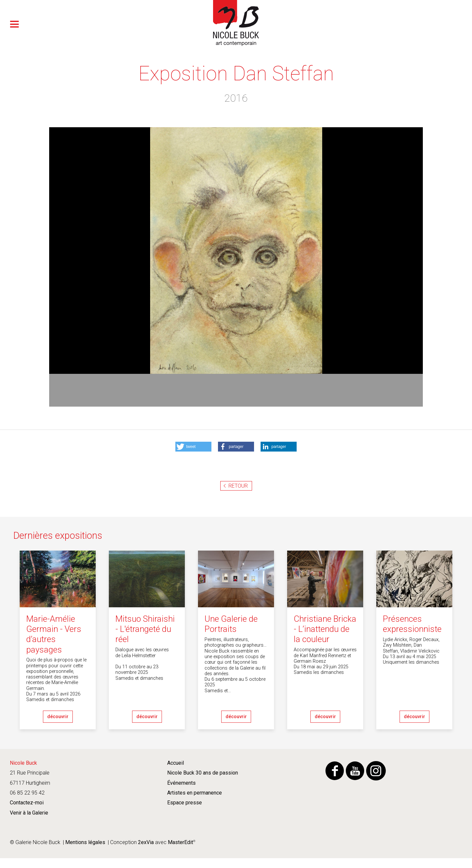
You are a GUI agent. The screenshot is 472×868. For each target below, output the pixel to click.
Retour (238, 486)
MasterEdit (180, 842)
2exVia (146, 842)
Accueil (176, 763)
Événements (181, 783)
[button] (193, 447)
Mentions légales (85, 842)
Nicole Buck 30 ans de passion (203, 773)
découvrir (58, 717)
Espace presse (185, 803)
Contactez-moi (27, 803)
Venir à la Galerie (29, 813)
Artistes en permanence (195, 793)
